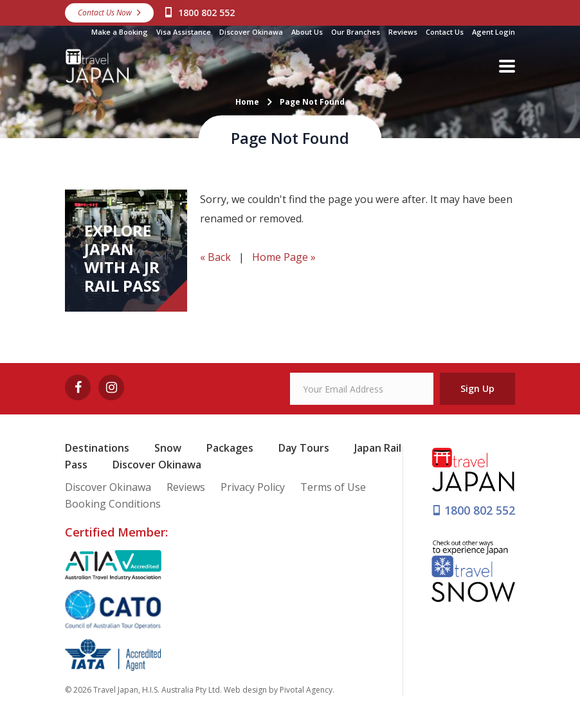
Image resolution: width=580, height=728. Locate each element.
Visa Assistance (184, 32)
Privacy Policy (253, 487)
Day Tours (304, 448)
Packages (230, 448)
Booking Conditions (113, 504)
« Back (215, 257)
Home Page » (284, 257)
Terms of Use (333, 487)
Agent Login (494, 32)
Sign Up (477, 388)
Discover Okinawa (251, 32)
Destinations (97, 448)
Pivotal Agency (306, 690)
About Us (307, 32)
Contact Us (445, 32)
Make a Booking (120, 32)
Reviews (403, 32)
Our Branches (356, 32)
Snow (168, 448)
